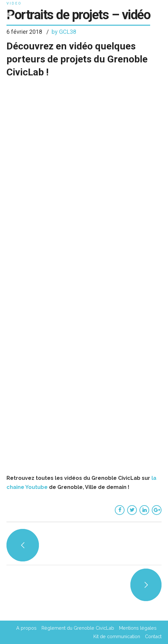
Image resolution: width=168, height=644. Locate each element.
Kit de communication (117, 636)
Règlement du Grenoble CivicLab (78, 628)
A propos (26, 628)
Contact (153, 636)
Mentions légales (138, 628)
